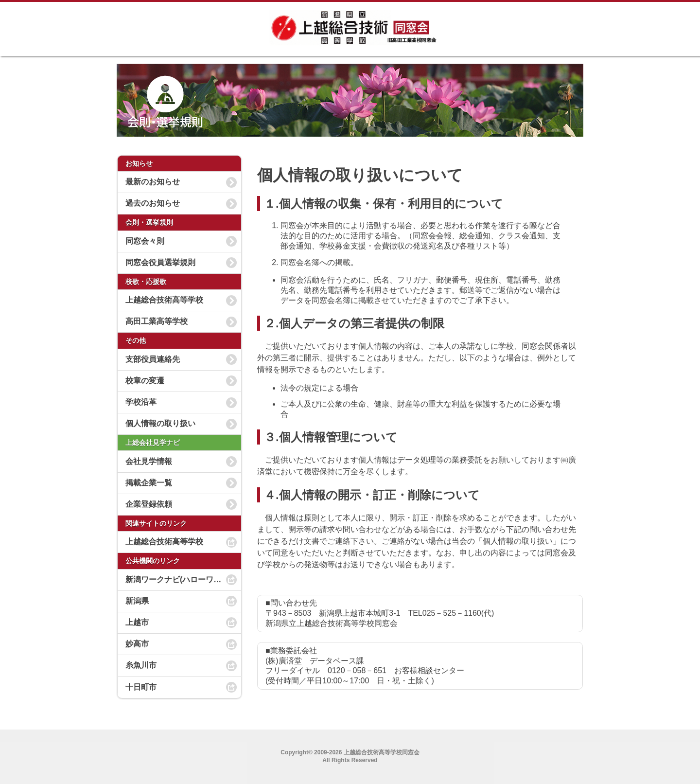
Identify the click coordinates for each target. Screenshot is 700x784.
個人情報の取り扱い (160, 423)
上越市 (137, 622)
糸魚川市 (141, 665)
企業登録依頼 (149, 504)
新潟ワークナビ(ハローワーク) (179, 579)
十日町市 (141, 687)
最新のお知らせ (153, 182)
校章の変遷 (145, 381)
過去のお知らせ (153, 203)
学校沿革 (141, 402)
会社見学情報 (149, 461)
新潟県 (137, 601)
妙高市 (137, 644)
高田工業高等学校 (157, 321)
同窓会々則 (145, 241)
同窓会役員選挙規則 (160, 262)
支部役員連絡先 (153, 359)
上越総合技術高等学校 (164, 300)
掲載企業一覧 (149, 483)
